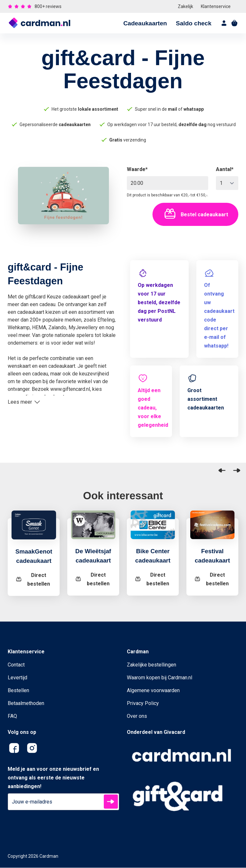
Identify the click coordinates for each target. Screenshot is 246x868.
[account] (224, 23)
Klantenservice (216, 6)
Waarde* (137, 169)
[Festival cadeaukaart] (212, 529)
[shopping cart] (234, 23)
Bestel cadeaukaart (195, 214)
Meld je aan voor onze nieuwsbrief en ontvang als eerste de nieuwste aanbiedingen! (53, 778)
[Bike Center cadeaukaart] (153, 529)
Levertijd (17, 678)
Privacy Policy (143, 704)
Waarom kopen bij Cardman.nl (160, 678)
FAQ (12, 716)
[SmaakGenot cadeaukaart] (34, 529)
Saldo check (194, 23)
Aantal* (225, 169)
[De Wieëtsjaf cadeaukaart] (93, 529)
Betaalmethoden (26, 704)
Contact (16, 665)
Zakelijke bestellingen (152, 665)
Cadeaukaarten (145, 23)
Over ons (137, 716)
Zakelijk (185, 6)
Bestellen (18, 691)
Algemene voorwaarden (153, 691)
